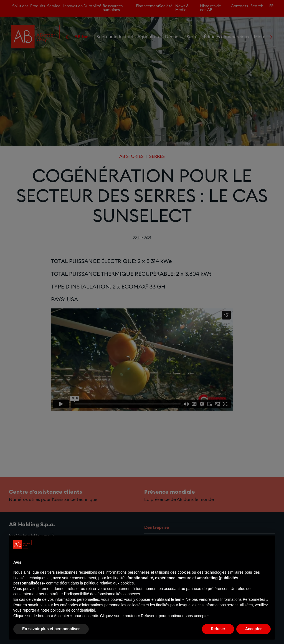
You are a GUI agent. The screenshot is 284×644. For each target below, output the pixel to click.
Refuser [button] (218, 629)
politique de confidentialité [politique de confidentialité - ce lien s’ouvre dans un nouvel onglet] (73, 610)
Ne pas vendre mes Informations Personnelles (225, 599)
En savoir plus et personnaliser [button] (51, 629)
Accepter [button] (253, 629)
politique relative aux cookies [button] (109, 583)
